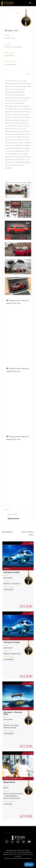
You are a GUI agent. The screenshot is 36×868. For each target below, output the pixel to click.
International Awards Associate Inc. (22, 858)
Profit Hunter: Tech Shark (12, 572)
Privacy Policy (24, 855)
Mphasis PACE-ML (9, 782)
